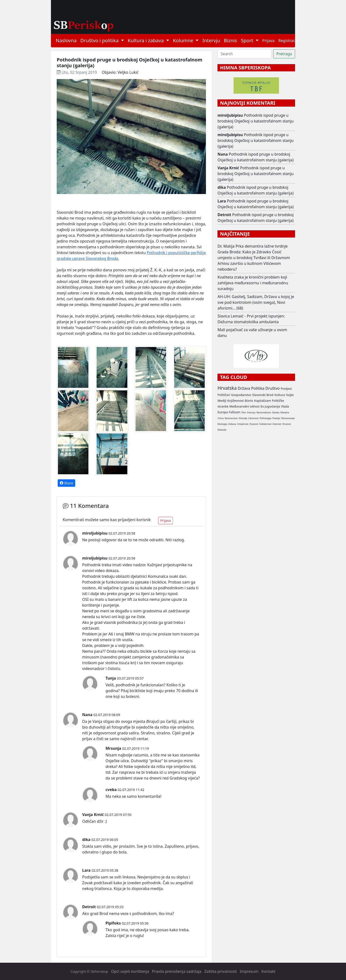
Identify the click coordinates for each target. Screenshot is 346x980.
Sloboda (222, 430)
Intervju (211, 40)
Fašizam (235, 412)
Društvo (273, 388)
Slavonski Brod (263, 395)
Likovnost (253, 418)
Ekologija (222, 424)
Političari (224, 395)
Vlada (285, 406)
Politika (258, 388)
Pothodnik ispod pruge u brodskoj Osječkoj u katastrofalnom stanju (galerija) (256, 121)
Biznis (231, 40)
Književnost (235, 401)
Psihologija (265, 418)
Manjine (285, 412)
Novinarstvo (231, 418)
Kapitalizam (263, 401)
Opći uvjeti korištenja (130, 971)
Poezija (276, 418)
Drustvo (287, 424)
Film (244, 412)
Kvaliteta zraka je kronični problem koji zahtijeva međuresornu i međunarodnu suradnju (253, 283)
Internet (277, 424)
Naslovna (66, 40)
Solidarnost (265, 424)
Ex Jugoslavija (270, 406)
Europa (223, 412)
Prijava (269, 41)
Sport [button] (248, 40)
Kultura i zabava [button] (146, 40)
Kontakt (269, 971)
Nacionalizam (264, 412)
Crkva (220, 418)
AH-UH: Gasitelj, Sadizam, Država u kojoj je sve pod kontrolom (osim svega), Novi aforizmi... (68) (256, 302)
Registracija (289, 41)
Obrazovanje (288, 418)
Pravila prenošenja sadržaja (177, 971)
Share (66, 483)
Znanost (254, 424)
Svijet (290, 395)
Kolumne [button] (184, 40)
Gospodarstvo (241, 395)
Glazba (276, 412)
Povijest (286, 389)
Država (244, 388)
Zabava (232, 424)
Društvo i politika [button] (100, 40)
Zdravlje (243, 418)
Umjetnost (243, 424)
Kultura (280, 395)
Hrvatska (227, 388)
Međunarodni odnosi (244, 406)
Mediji (222, 401)
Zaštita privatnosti (220, 971)
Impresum (249, 971)
